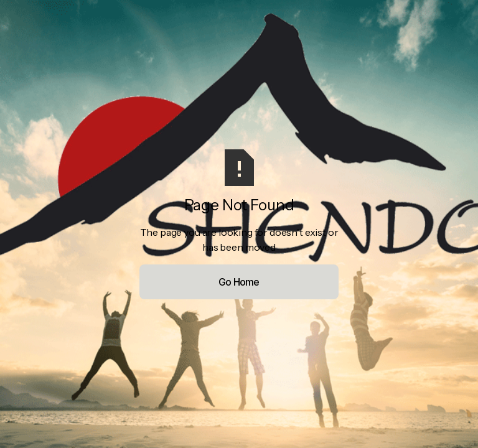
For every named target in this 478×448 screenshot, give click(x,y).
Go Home (239, 282)
